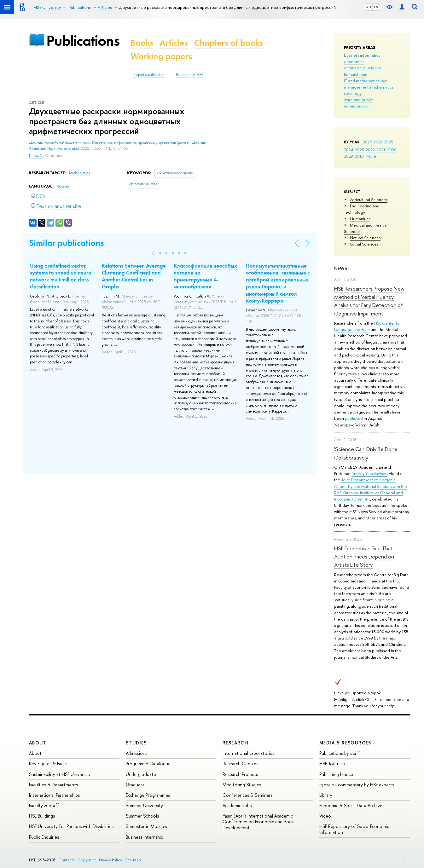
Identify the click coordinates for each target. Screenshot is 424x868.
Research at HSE (190, 75)
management (356, 87)
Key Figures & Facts (48, 764)
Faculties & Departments (53, 785)
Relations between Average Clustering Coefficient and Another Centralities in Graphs (134, 276)
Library (326, 795)
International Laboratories (248, 753)
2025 (389, 142)
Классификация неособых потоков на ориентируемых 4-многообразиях (206, 276)
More (371, 156)
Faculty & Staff (44, 805)
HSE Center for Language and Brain (368, 326)
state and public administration (358, 103)
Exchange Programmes (148, 795)
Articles (174, 43)
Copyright (87, 860)
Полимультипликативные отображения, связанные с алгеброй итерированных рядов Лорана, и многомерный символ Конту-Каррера (278, 283)
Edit (407, 859)
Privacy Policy (110, 860)
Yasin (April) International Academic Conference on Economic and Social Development (259, 822)
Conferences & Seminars (247, 795)
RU (369, 7)
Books (142, 43)
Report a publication (149, 75)
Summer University (144, 805)
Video (325, 816)
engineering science (363, 68)
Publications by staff (340, 753)
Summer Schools (142, 816)
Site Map (133, 860)
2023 (360, 150)
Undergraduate (141, 774)
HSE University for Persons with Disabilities (71, 826)
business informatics (362, 55)
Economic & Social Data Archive (351, 805)
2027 (367, 142)
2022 (370, 150)
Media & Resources (345, 743)
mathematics (382, 87)
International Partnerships (54, 795)
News (341, 268)
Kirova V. (36, 156)
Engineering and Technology (362, 209)
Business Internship (145, 837)
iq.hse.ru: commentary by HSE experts (357, 785)
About (38, 743)
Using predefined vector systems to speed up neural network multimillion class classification (61, 276)
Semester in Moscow (147, 826)
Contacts (66, 860)
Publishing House (336, 774)
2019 (348, 156)
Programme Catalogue (148, 764)
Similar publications (66, 243)
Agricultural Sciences (369, 200)
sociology (353, 93)
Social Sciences (364, 244)
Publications (83, 41)
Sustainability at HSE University (60, 774)
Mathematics (79, 173)
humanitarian (356, 74)
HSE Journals (332, 764)
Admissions (136, 753)
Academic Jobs (237, 805)
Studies (136, 743)
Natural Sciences (365, 238)
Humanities (360, 219)
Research (235, 743)
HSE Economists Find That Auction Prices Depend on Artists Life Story (364, 557)
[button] (154, 253)
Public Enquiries (44, 837)
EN (376, 7)
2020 (392, 150)
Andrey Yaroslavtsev (369, 473)
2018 (359, 156)
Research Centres (240, 764)
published (354, 418)
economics (354, 61)
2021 (381, 150)
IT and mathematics (362, 81)
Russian (63, 186)
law (384, 81)
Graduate (135, 785)
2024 (349, 150)
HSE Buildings (42, 816)
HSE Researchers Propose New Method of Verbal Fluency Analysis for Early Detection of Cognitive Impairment (369, 301)
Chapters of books (229, 43)
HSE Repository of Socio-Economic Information (354, 829)
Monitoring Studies (242, 785)
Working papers (161, 56)
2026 (378, 142)
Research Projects (240, 774)
